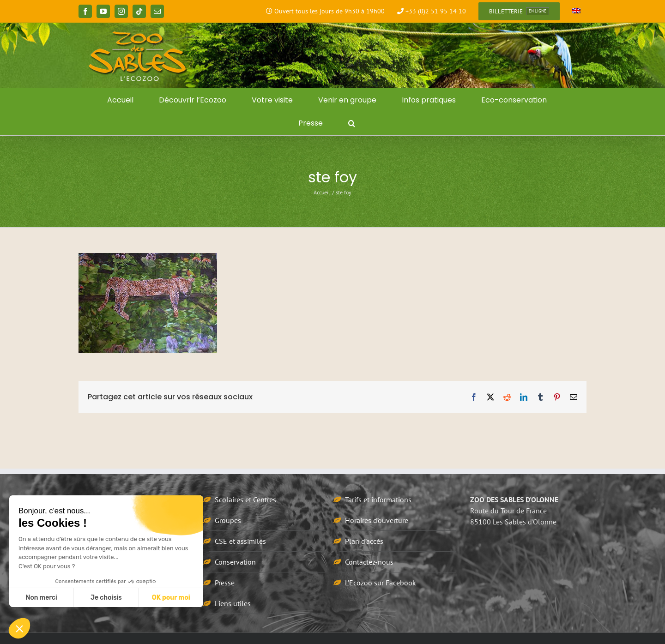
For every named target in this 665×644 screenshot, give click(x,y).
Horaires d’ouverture (377, 520)
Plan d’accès (364, 541)
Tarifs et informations (378, 500)
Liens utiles (233, 603)
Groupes (228, 520)
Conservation (235, 562)
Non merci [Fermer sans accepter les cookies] (41, 598)
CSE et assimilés (240, 541)
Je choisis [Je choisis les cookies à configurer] (106, 598)
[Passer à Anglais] (576, 12)
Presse (225, 583)
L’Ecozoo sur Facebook (381, 583)
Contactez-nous (369, 562)
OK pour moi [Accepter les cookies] (171, 598)
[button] (352, 123)
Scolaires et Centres (245, 500)
